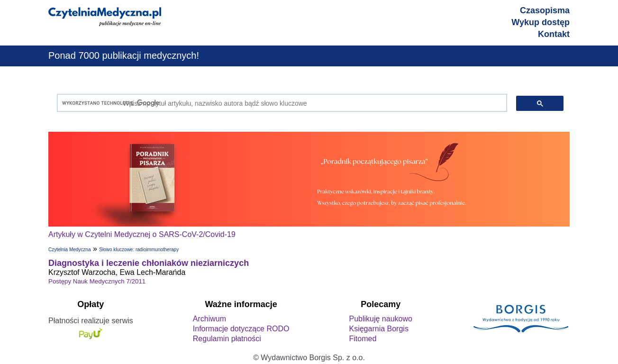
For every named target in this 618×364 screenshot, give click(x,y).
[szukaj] (280, 103)
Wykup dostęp (541, 22)
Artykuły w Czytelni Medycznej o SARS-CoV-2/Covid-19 (142, 234)
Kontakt (554, 34)
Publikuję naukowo (380, 319)
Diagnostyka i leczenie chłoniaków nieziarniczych (149, 263)
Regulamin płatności (227, 339)
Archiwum (209, 319)
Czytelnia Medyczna (69, 250)
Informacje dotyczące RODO (241, 329)
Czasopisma (545, 10)
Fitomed (363, 339)
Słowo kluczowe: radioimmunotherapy (139, 250)
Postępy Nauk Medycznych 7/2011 (97, 281)
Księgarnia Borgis (378, 329)
